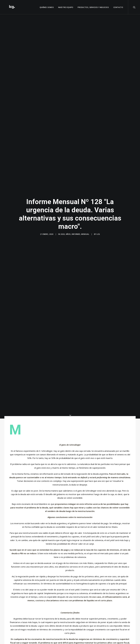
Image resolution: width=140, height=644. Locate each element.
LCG (98, 231)
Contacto (118, 7)
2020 (63, 231)
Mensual (85, 231)
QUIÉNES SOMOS (47, 7)
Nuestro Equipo (66, 7)
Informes (76, 231)
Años (68, 231)
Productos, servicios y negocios (93, 7)
